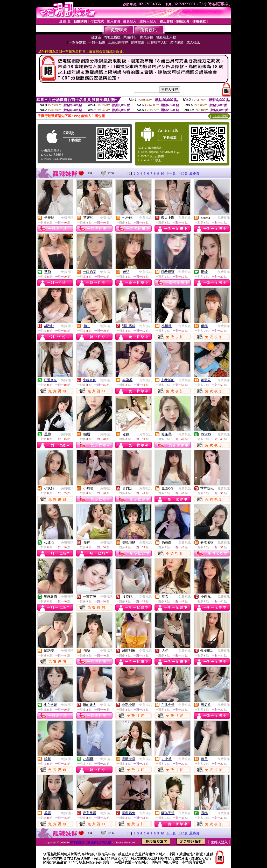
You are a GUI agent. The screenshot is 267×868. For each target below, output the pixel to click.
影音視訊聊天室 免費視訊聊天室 (91, 842)
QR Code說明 (219, 116)
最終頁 (194, 173)
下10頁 (183, 173)
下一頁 (171, 173)
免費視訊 (67, 218)
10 (162, 173)
